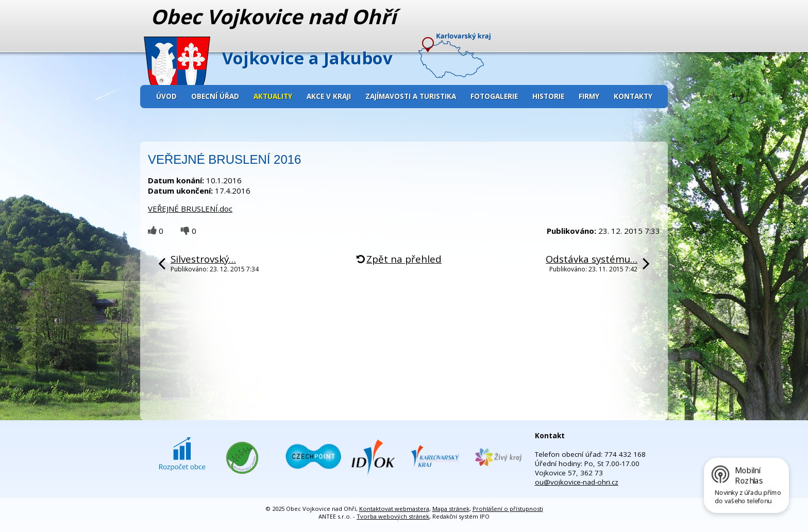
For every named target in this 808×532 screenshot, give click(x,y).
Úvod (166, 96)
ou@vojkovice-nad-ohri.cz (577, 482)
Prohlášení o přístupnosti (508, 509)
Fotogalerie (494, 96)
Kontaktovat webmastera (394, 509)
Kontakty (633, 96)
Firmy (589, 96)
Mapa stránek (451, 509)
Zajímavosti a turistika (411, 96)
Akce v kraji (329, 96)
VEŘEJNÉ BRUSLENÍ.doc (190, 209)
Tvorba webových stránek (393, 516)
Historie (548, 96)
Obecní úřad (215, 96)
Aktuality (273, 96)
